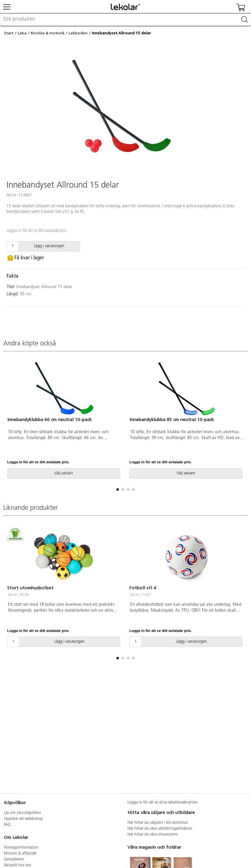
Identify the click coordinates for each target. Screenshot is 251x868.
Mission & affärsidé (20, 854)
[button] (118, 489)
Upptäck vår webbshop (23, 819)
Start (9, 33)
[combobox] (125, 20)
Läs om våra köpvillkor (23, 813)
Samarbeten (14, 859)
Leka (22, 33)
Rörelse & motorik (48, 33)
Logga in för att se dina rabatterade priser (163, 803)
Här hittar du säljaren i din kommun (158, 823)
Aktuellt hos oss (17, 865)
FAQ (7, 825)
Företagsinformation (21, 848)
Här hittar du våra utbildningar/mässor (160, 829)
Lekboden (78, 33)
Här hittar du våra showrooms (153, 835)
